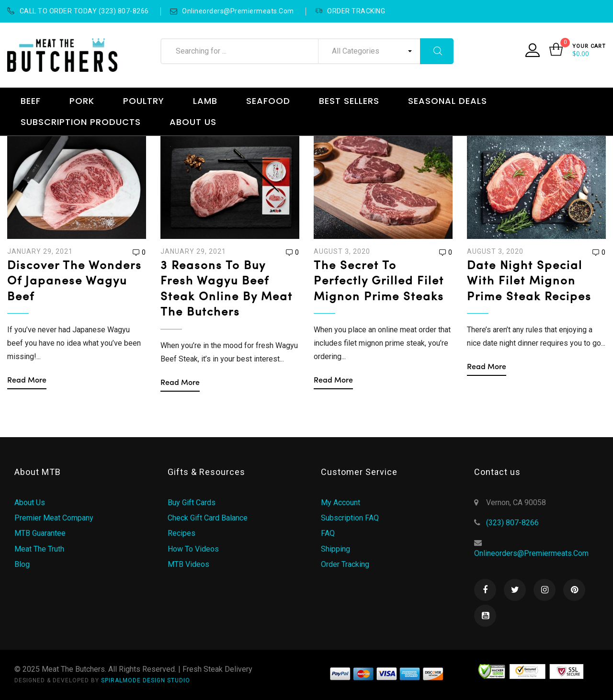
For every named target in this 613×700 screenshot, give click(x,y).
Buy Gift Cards (192, 502)
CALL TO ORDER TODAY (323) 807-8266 (78, 11)
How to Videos (193, 549)
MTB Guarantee (40, 533)
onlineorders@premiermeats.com (232, 11)
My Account (341, 502)
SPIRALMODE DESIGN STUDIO (146, 680)
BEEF (31, 101)
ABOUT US (193, 122)
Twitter (515, 590)
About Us (30, 502)
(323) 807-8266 (512, 523)
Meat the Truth (39, 549)
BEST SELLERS (349, 101)
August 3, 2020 (342, 251)
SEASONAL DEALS (448, 101)
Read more (27, 381)
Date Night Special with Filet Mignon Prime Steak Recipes (529, 282)
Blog (22, 564)
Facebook (485, 590)
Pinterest (574, 590)
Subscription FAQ (350, 518)
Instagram (545, 590)
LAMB (205, 101)
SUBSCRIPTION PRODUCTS (81, 122)
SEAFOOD (268, 101)
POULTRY (144, 101)
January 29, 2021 (40, 251)
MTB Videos (188, 564)
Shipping (335, 549)
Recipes (182, 533)
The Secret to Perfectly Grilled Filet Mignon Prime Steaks (379, 282)
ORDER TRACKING (350, 11)
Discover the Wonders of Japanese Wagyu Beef (74, 282)
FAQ (328, 533)
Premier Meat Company (54, 518)
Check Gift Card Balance (208, 518)
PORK (82, 101)
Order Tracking (345, 564)
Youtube (485, 616)
